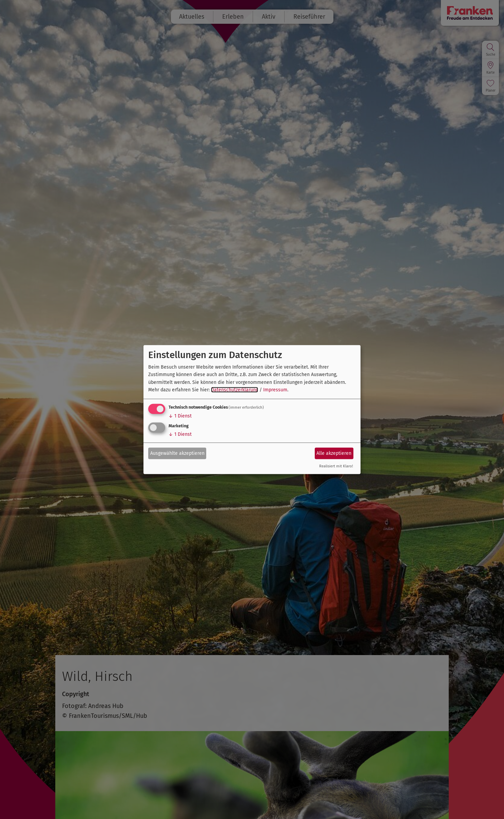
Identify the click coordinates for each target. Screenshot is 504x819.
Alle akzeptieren (334, 453)
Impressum (275, 390)
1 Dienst (180, 416)
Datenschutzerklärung (235, 390)
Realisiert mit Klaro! (336, 466)
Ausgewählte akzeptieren (177, 453)
